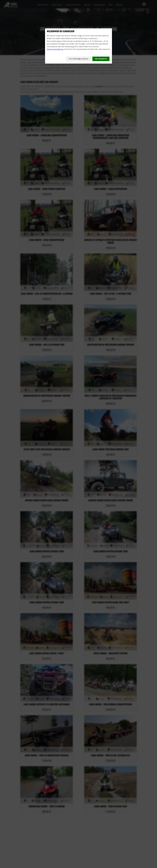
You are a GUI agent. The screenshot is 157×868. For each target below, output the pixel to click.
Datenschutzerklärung (55, 49)
